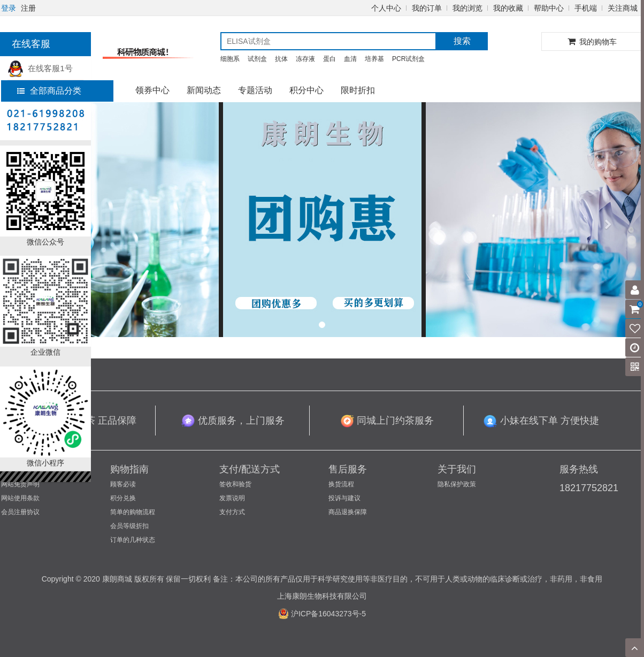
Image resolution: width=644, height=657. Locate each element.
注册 (28, 8)
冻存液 (305, 59)
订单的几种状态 (133, 540)
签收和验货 (235, 484)
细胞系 (230, 59)
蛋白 (329, 59)
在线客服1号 (40, 68)
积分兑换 (123, 498)
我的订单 (427, 8)
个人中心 (386, 8)
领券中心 (152, 90)
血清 (350, 59)
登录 (9, 8)
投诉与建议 (344, 498)
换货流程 (341, 484)
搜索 (462, 41)
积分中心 (306, 90)
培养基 (374, 59)
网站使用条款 (20, 498)
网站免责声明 (20, 484)
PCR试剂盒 (408, 59)
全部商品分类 (49, 91)
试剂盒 (257, 59)
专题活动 (255, 90)
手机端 (586, 8)
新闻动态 (204, 90)
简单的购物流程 (133, 512)
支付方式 (232, 512)
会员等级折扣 (129, 526)
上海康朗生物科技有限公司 (322, 596)
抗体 (281, 59)
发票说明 (232, 498)
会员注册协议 (20, 512)
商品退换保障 (348, 512)
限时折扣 (358, 90)
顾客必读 (123, 484)
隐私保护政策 (457, 484)
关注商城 (623, 8)
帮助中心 (549, 8)
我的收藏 (508, 8)
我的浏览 (467, 8)
